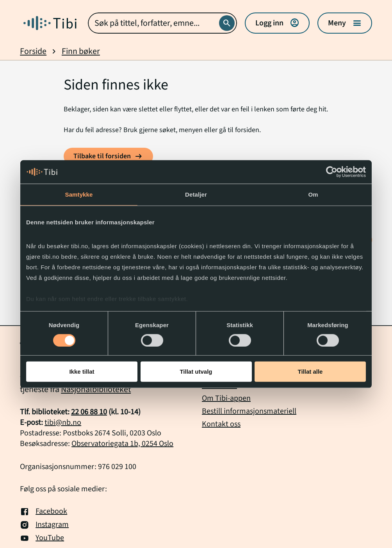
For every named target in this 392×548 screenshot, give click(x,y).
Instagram (44, 525)
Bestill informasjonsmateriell (249, 411)
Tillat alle (310, 372)
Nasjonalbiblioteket (96, 389)
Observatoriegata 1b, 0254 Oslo (122, 444)
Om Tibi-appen (226, 398)
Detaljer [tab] (196, 194)
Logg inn (277, 23)
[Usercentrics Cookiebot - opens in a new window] (332, 172)
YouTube (42, 538)
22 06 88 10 (89, 412)
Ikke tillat (82, 372)
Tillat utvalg (196, 372)
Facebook (44, 512)
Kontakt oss (221, 424)
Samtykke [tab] (79, 194)
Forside (33, 51)
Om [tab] (313, 194)
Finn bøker (81, 51)
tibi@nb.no (63, 423)
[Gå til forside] (50, 23)
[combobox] (162, 23)
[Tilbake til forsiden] (108, 156)
